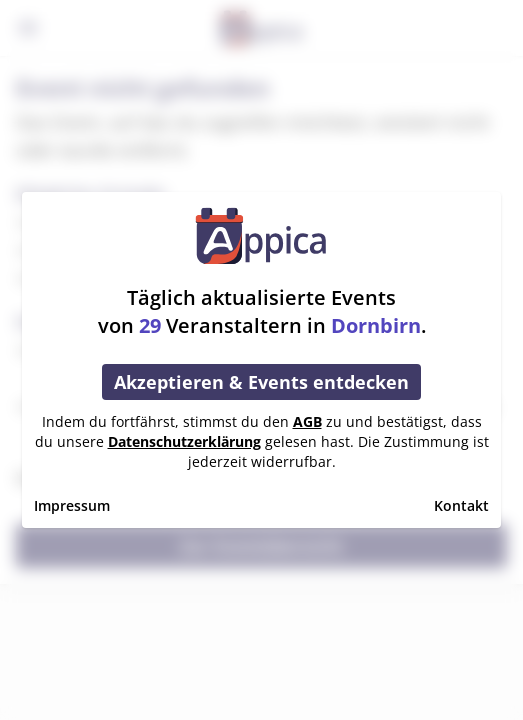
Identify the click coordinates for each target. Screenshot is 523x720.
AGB (307, 421)
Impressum (72, 505)
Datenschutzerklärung (184, 441)
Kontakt (461, 505)
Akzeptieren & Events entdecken (261, 382)
